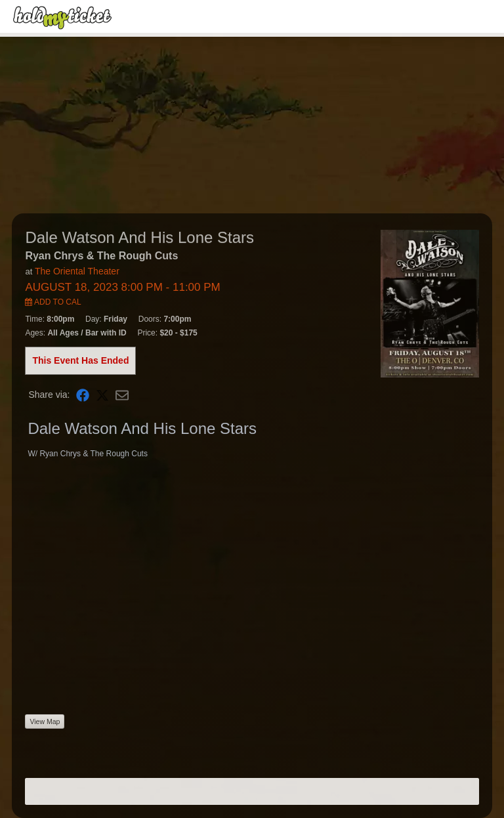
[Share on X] (102, 395)
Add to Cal (53, 302)
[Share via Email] (122, 395)
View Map (45, 721)
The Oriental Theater (77, 271)
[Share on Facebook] (83, 395)
